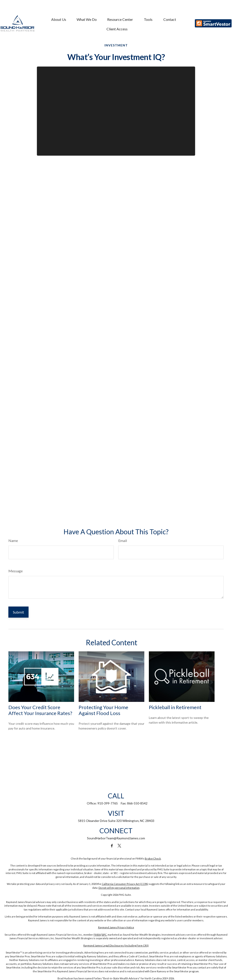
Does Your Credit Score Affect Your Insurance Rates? (40, 710)
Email (123, 541)
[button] (59, 10)
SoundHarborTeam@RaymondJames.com (116, 838)
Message (16, 571)
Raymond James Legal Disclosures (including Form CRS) (116, 945)
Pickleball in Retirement (175, 707)
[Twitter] (120, 846)
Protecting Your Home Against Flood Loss (103, 710)
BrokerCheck (153, 858)
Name (13, 541)
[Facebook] (112, 846)
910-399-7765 (108, 803)
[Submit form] (18, 612)
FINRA (97, 935)
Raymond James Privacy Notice (116, 927)
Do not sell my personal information (119, 888)
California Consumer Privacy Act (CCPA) (125, 884)
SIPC (104, 935)
